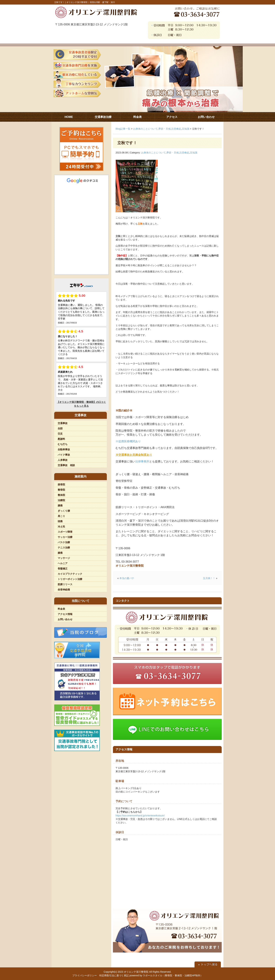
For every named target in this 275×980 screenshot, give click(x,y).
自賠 (60, 428)
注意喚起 (176, 129)
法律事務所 (142, 461)
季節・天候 (165, 129)
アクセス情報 (65, 614)
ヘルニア (63, 563)
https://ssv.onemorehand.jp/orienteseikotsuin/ (140, 816)
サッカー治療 (65, 537)
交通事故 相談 (66, 465)
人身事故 (63, 460)
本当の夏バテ (127, 578)
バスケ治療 (64, 542)
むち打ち (63, 444)
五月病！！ (209, 578)
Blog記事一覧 (123, 129)
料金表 (61, 609)
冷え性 (61, 527)
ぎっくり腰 (64, 511)
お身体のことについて (145, 129)
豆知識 (186, 129)
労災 (60, 434)
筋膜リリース (65, 584)
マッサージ (64, 558)
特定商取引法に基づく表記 (114, 975)
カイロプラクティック (70, 574)
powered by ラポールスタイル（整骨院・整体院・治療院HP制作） (166, 975)
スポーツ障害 (65, 532)
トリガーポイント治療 (70, 579)
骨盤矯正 (63, 569)
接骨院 (61, 484)
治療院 (61, 500)
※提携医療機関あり (128, 441)
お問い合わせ (65, 619)
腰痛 (60, 506)
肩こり (61, 516)
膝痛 (60, 553)
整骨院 (61, 490)
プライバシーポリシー (85, 975)
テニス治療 (64, 548)
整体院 (61, 495)
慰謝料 (61, 439)
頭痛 (60, 521)
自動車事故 (64, 449)
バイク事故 (64, 455)
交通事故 (63, 423)
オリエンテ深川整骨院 (136, 972)
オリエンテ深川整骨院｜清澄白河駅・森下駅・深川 (91, 2)
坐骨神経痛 (64, 590)
